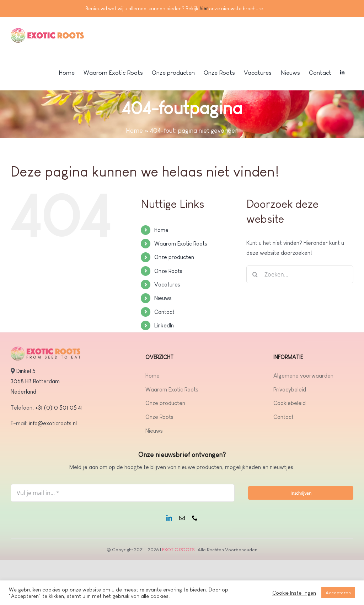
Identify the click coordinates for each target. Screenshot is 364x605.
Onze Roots (168, 271)
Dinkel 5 (26, 371)
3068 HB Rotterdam (35, 381)
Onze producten (174, 257)
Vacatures (167, 285)
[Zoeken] (255, 274)
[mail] (182, 518)
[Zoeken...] (300, 274)
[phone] (195, 518)
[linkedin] (169, 518)
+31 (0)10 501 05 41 (59, 408)
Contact (164, 312)
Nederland (23, 392)
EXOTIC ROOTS (178, 550)
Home (134, 131)
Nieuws (163, 298)
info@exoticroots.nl (52, 423)
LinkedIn (164, 325)
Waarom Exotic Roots (181, 244)
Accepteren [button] (338, 593)
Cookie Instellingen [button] (294, 593)
